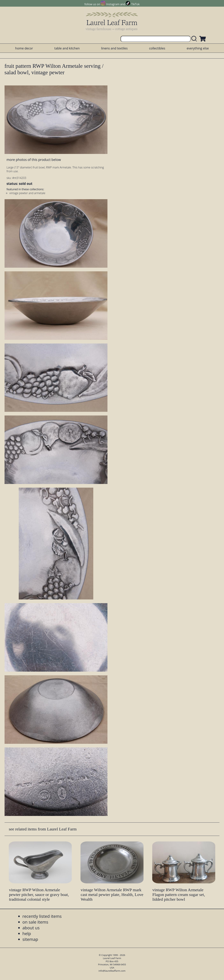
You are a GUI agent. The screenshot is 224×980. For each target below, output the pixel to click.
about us (31, 928)
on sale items (35, 922)
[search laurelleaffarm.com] (195, 39)
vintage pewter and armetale (27, 193)
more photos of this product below (34, 160)
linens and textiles (114, 48)
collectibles (157, 48)
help (27, 933)
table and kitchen (67, 48)
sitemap (30, 939)
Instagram (113, 4)
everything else (198, 48)
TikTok (135, 4)
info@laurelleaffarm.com (112, 971)
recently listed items (42, 916)
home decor (24, 48)
